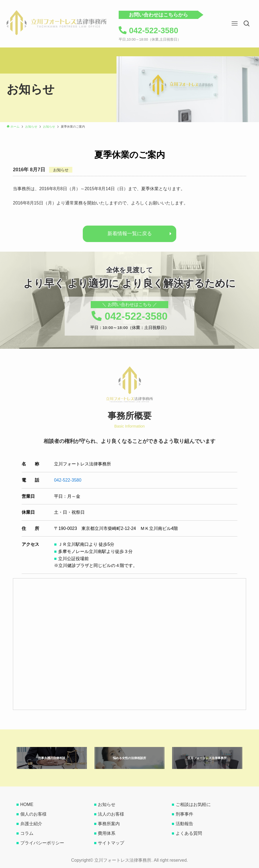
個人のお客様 (33, 814)
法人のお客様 (111, 814)
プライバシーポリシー (42, 843)
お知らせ (107, 804)
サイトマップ (111, 843)
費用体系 (107, 833)
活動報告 (184, 824)
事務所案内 (109, 824)
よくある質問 (189, 833)
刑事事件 (184, 814)
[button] (247, 24)
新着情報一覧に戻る (130, 234)
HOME (27, 804)
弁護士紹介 (31, 824)
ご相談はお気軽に (193, 804)
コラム (27, 833)
